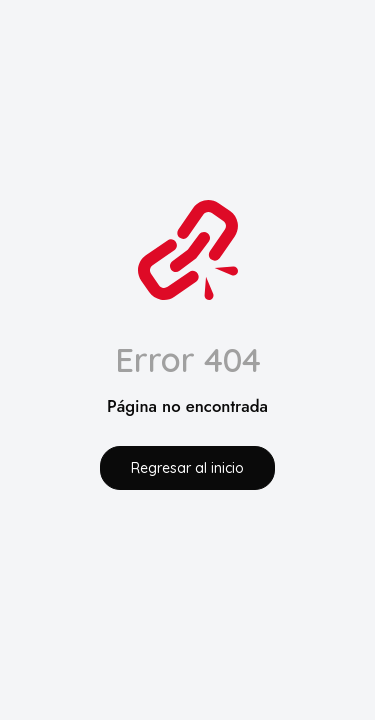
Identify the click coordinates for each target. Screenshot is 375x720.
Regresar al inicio (187, 468)
